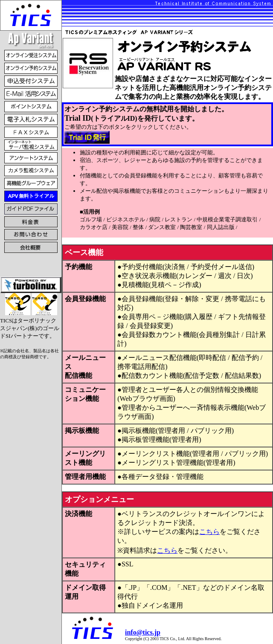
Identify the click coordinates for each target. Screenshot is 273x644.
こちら (209, 532)
